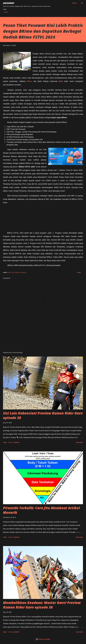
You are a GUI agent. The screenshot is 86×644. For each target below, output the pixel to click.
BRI (61, 81)
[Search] (74, 3)
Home (6, 12)
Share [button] (79, 272)
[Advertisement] (43, 337)
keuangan (23, 272)
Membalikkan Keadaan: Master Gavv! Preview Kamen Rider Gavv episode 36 (42, 605)
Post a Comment (14, 442)
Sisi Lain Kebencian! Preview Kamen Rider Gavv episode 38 (43, 415)
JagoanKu (9, 3)
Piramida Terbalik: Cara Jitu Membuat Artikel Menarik (41, 510)
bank (10, 272)
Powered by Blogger (43, 639)
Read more (79, 442)
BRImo (30, 81)
